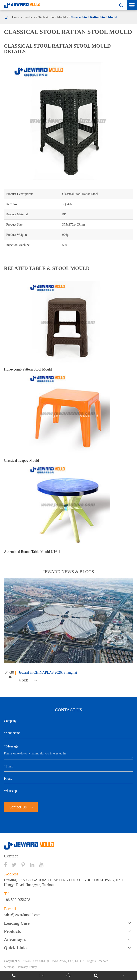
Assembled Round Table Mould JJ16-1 (32, 552)
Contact (11, 856)
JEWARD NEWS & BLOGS (69, 572)
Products (29, 17)
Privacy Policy (27, 967)
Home (16, 17)
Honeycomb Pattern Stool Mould (28, 369)
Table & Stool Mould (52, 17)
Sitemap (9, 967)
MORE (28, 680)
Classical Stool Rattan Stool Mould (93, 17)
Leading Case (17, 923)
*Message (11, 746)
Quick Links (16, 948)
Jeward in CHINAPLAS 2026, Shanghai (48, 672)
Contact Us (21, 807)
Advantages (15, 940)
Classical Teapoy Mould (21, 461)
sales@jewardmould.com (22, 915)
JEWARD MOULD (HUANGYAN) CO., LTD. (51, 961)
